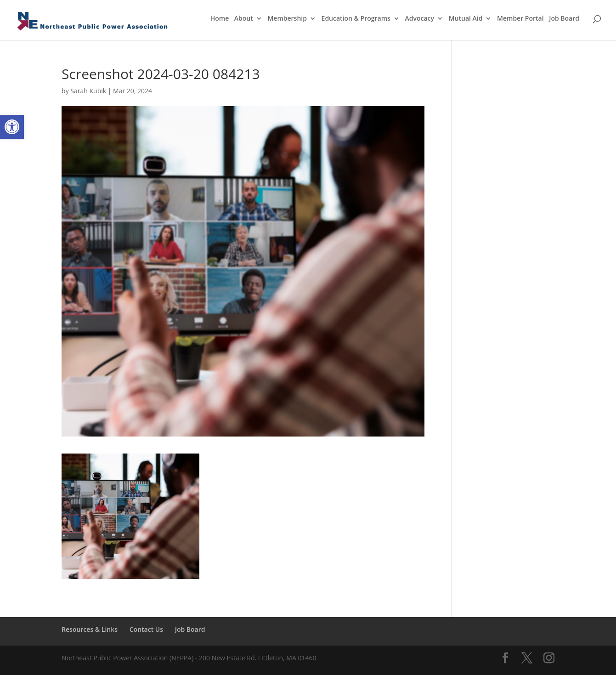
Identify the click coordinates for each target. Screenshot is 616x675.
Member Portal (520, 19)
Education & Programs (356, 19)
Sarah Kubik (88, 91)
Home (220, 19)
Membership (287, 19)
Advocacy (420, 19)
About (244, 19)
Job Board (564, 19)
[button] (12, 127)
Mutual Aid (466, 19)
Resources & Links (90, 629)
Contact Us (146, 629)
